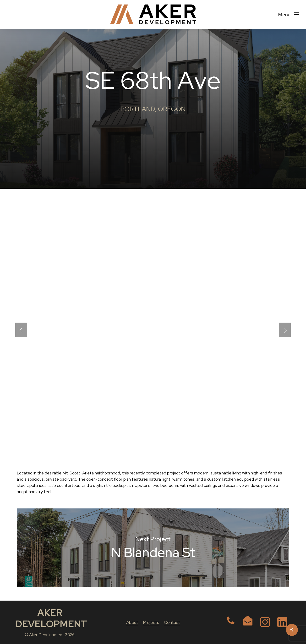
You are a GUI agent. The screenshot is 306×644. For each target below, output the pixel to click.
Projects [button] (151, 622)
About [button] (132, 622)
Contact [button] (172, 622)
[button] (289, 14)
